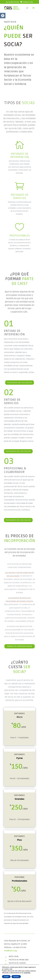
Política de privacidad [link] (19, 960)
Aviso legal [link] (14, 956)
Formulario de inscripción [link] (20, 383)
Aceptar (6, 977)
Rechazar (16, 977)
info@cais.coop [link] (11, 951)
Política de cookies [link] (17, 963)
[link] (3, 16)
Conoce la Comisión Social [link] (20, 646)
